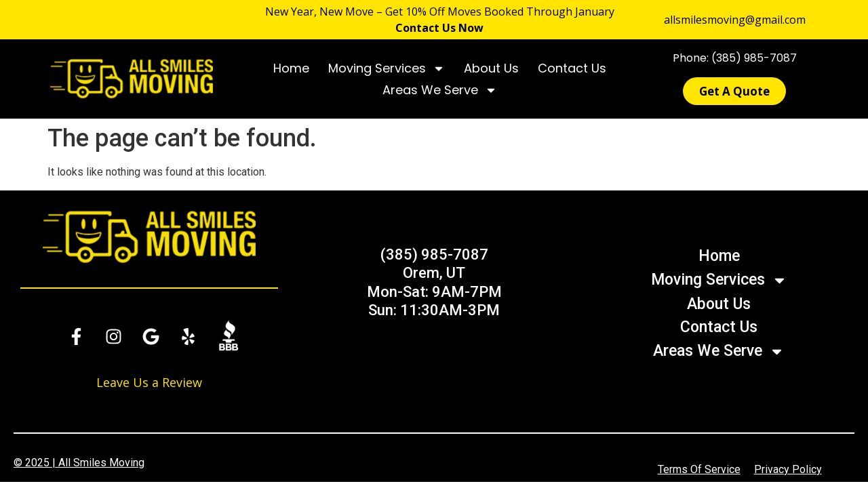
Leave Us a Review (149, 382)
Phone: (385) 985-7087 (735, 58)
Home (291, 68)
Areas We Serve (440, 90)
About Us (491, 68)
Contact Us (572, 68)
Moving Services (387, 68)
